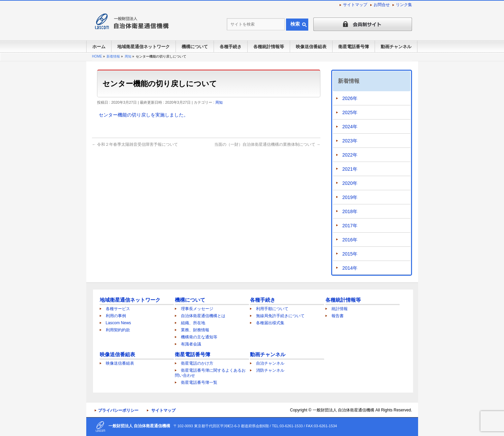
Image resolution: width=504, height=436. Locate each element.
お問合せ (382, 5)
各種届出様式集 (270, 323)
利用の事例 (116, 316)
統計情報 (340, 309)
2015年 (350, 254)
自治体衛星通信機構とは (203, 316)
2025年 (350, 112)
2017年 (350, 226)
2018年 (350, 211)
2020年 (350, 183)
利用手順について (272, 309)
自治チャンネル (270, 363)
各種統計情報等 (343, 300)
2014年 (350, 268)
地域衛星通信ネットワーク (130, 300)
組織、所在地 (193, 323)
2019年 (350, 197)
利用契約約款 (118, 330)
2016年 (350, 240)
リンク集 (404, 5)
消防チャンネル (270, 370)
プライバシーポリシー (118, 410)
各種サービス (118, 309)
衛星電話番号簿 (193, 354)
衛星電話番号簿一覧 (199, 382)
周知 (219, 102)
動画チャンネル (268, 354)
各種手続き (263, 300)
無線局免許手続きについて (280, 316)
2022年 (350, 155)
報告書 (338, 316)
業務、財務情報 (195, 330)
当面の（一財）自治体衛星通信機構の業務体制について (267, 144)
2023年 (350, 141)
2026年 (350, 98)
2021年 (350, 169)
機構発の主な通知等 (199, 337)
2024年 (350, 127)
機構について (190, 300)
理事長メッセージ (197, 309)
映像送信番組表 (117, 354)
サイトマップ (355, 5)
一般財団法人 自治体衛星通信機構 (343, 410)
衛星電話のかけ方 (197, 363)
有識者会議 (191, 344)
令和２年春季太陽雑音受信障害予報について (135, 144)
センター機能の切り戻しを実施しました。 (144, 115)
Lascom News (118, 323)
